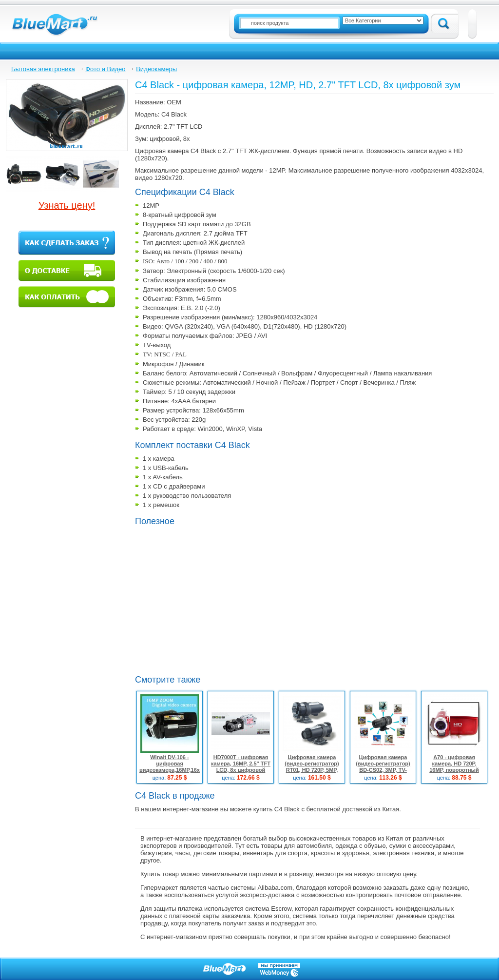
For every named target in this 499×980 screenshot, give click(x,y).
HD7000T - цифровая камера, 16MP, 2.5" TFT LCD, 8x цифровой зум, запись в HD (241, 767)
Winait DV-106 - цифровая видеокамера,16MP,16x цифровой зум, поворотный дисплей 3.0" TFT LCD (170, 773)
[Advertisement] (217, 599)
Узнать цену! (67, 205)
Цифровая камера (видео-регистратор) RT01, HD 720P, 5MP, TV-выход (312, 767)
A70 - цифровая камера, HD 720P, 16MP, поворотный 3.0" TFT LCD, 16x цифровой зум (454, 770)
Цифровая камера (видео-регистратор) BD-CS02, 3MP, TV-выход (383, 767)
